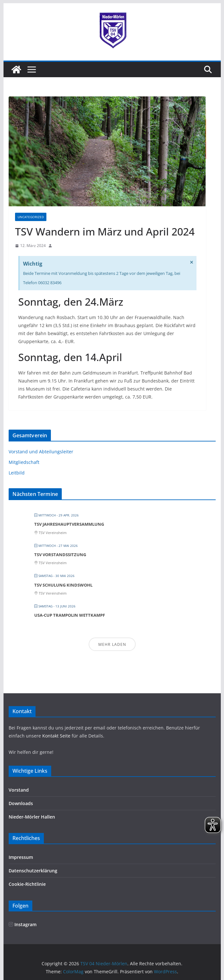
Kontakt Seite (57, 736)
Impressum (21, 857)
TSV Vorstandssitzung (60, 555)
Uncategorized (31, 217)
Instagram (23, 924)
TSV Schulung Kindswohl (63, 585)
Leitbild (17, 473)
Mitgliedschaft (24, 462)
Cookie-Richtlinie (27, 884)
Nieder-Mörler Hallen (32, 817)
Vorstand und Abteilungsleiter (41, 452)
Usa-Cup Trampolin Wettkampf (70, 615)
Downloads (21, 803)
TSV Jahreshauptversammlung (69, 524)
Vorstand (19, 790)
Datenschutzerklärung (33, 871)
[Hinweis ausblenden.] (192, 262)
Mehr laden (112, 644)
